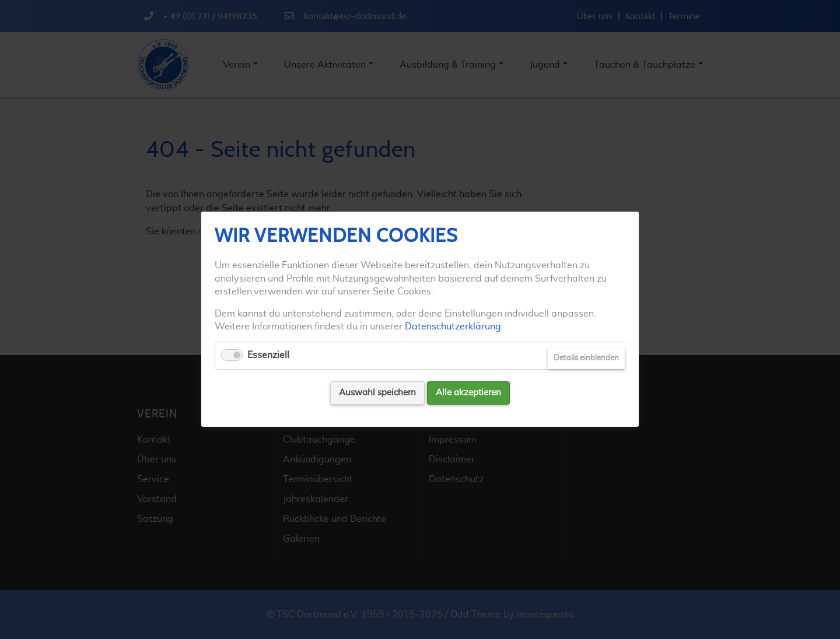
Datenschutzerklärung (453, 326)
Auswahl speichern (377, 393)
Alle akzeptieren (468, 393)
